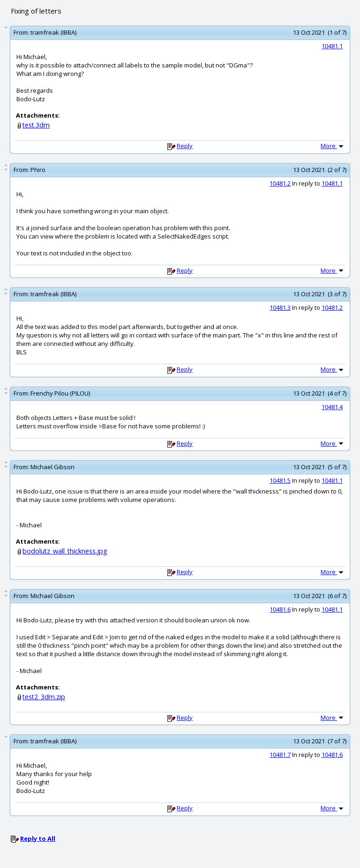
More (333, 146)
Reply (185, 146)
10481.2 (280, 183)
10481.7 (280, 755)
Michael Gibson (52, 467)
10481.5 (280, 480)
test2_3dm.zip (44, 697)
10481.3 (280, 307)
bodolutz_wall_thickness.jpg (65, 551)
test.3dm (36, 125)
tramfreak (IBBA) (53, 32)
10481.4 (332, 407)
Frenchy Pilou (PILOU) (60, 393)
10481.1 (332, 46)
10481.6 (280, 609)
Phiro (38, 170)
